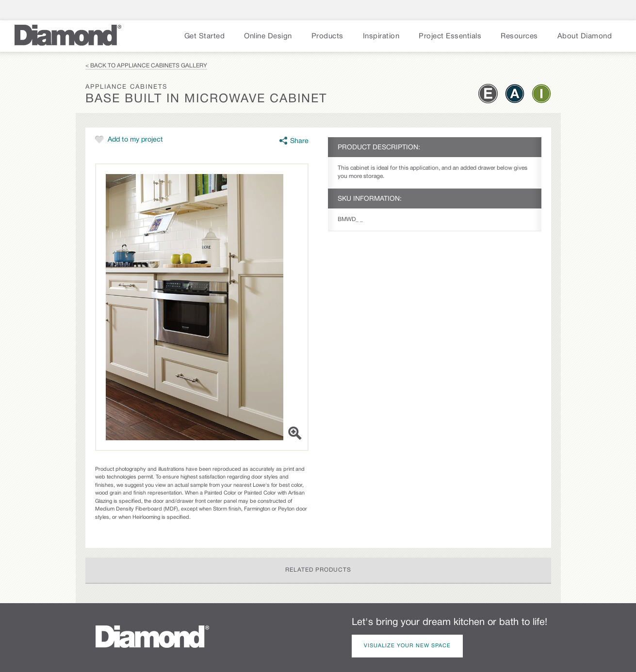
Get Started (205, 36)
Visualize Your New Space (407, 646)
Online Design (268, 36)
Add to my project (135, 140)
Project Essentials (450, 36)
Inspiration (381, 36)
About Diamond (585, 36)
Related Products (318, 570)
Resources (519, 36)
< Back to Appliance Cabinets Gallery (146, 66)
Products (327, 36)
